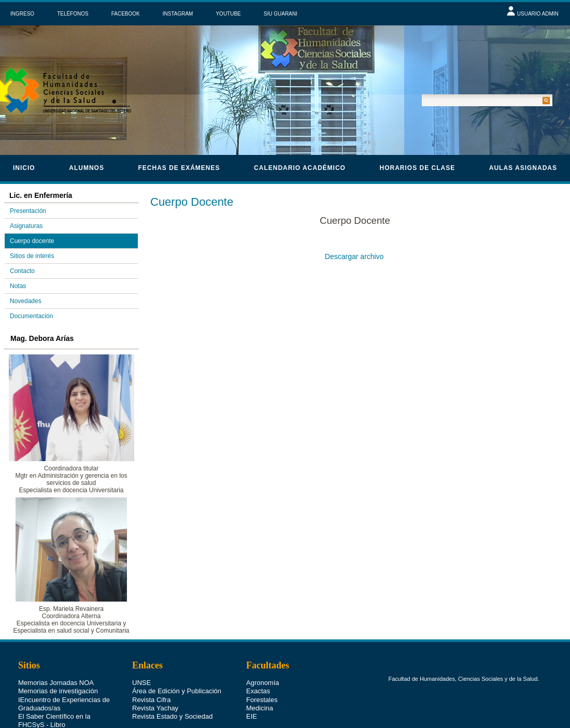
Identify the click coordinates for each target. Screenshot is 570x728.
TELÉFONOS (73, 14)
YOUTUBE (228, 14)
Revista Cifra (151, 700)
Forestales (262, 700)
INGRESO (22, 14)
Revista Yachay (155, 708)
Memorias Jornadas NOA (56, 683)
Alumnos (87, 168)
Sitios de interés (32, 256)
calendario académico (300, 168)
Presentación (28, 211)
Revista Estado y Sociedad (172, 716)
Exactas (258, 691)
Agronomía (263, 683)
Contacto (22, 271)
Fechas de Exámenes (179, 168)
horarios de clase (418, 168)
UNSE (141, 683)
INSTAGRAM (178, 14)
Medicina (260, 708)
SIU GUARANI (281, 14)
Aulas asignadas (523, 168)
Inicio (24, 168)
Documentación (31, 316)
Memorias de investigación (58, 691)
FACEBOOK (126, 14)
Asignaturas (26, 226)
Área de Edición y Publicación (177, 691)
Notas (18, 286)
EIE (252, 716)
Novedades (26, 301)
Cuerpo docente (32, 241)
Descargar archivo (356, 256)
